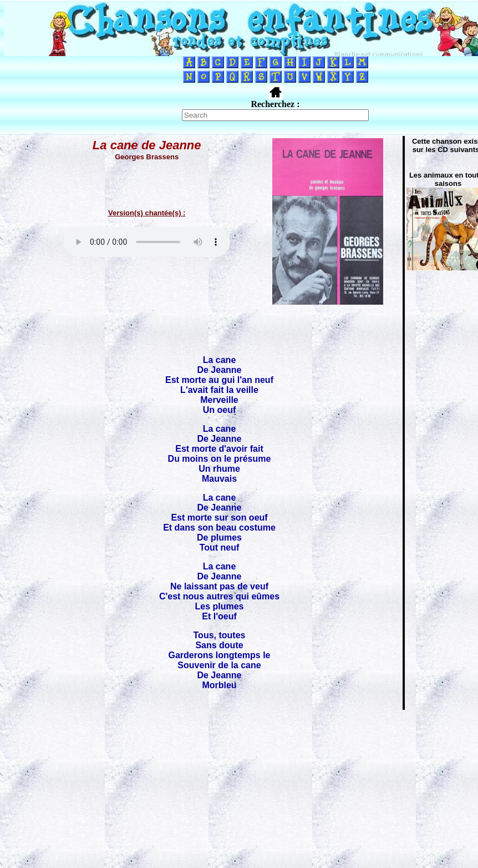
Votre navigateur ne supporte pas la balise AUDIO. (147, 242)
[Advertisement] (239, 789)
